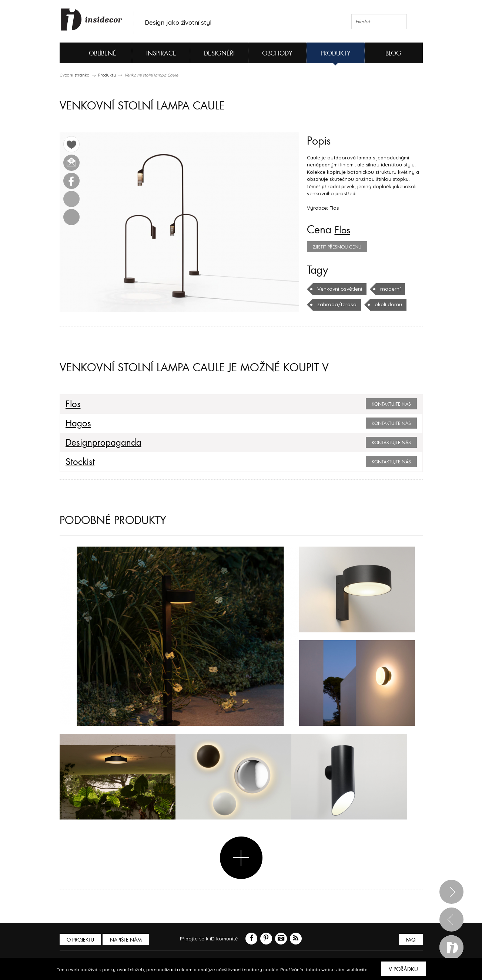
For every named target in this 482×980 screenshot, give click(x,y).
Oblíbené (90, 53)
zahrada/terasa (335, 304)
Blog (393, 53)
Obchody (277, 53)
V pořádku (403, 969)
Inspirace (161, 53)
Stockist (78, 462)
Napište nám (128, 940)
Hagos (77, 423)
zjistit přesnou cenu (337, 247)
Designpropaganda (100, 443)
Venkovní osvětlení (339, 289)
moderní (389, 289)
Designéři (219, 53)
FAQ (410, 940)
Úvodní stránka (75, 75)
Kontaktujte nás (391, 404)
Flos (343, 230)
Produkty (336, 53)
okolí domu (384, 304)
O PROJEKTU (81, 940)
